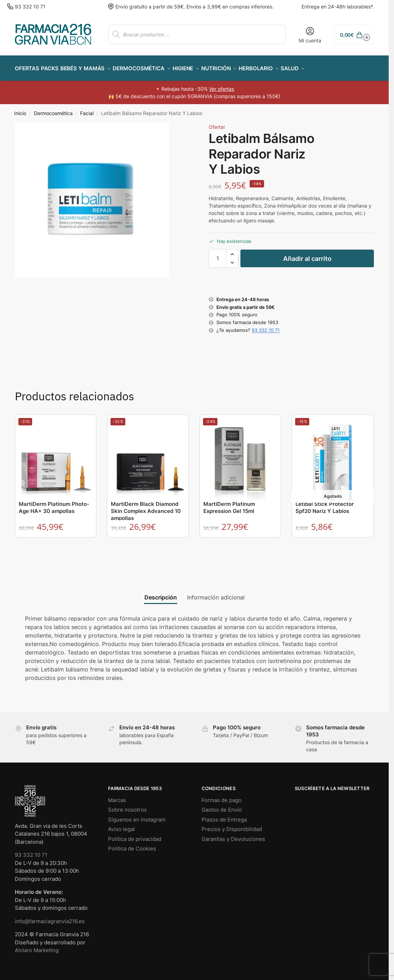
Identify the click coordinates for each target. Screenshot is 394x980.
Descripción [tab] (161, 593)
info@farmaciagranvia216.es (50, 917)
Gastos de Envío (222, 806)
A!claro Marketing (37, 946)
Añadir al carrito (307, 255)
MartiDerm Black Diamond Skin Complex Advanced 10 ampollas (146, 507)
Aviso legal (121, 825)
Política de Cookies (132, 845)
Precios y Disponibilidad (232, 825)
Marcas (117, 796)
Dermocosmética (53, 109)
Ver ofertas (222, 85)
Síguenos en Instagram (137, 816)
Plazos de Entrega (224, 816)
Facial (87, 109)
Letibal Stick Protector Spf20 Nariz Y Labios (325, 504)
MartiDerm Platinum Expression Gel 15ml (229, 504)
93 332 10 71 (30, 7)
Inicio (20, 109)
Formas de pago (222, 796)
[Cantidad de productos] (217, 255)
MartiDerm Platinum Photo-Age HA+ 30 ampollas (54, 504)
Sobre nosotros (127, 806)
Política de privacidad (135, 835)
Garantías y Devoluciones (233, 835)
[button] (354, 34)
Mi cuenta (310, 35)
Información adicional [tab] (216, 593)
